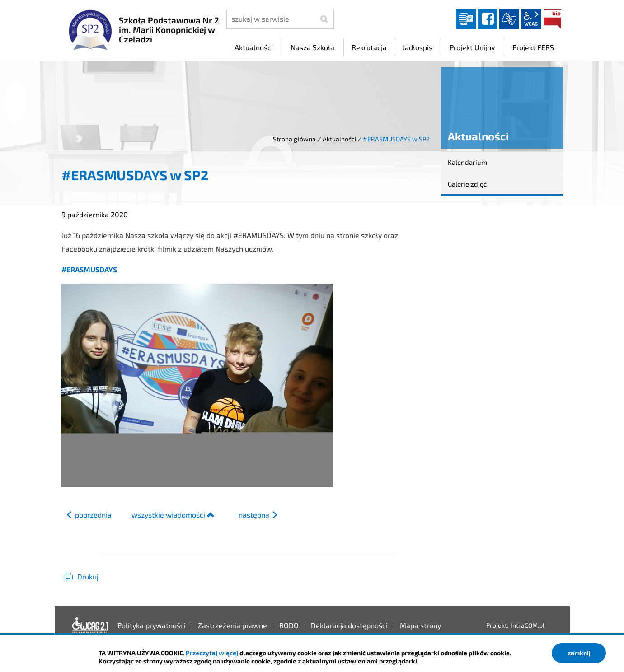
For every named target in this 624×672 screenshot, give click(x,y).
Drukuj (88, 576)
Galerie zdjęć (467, 184)
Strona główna (294, 139)
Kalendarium (467, 162)
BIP (553, 19)
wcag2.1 (531, 19)
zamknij (579, 653)
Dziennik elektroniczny (466, 19)
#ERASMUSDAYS (89, 269)
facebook (488, 19)
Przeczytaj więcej (212, 653)
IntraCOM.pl (528, 625)
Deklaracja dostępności (90, 625)
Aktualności (339, 139)
